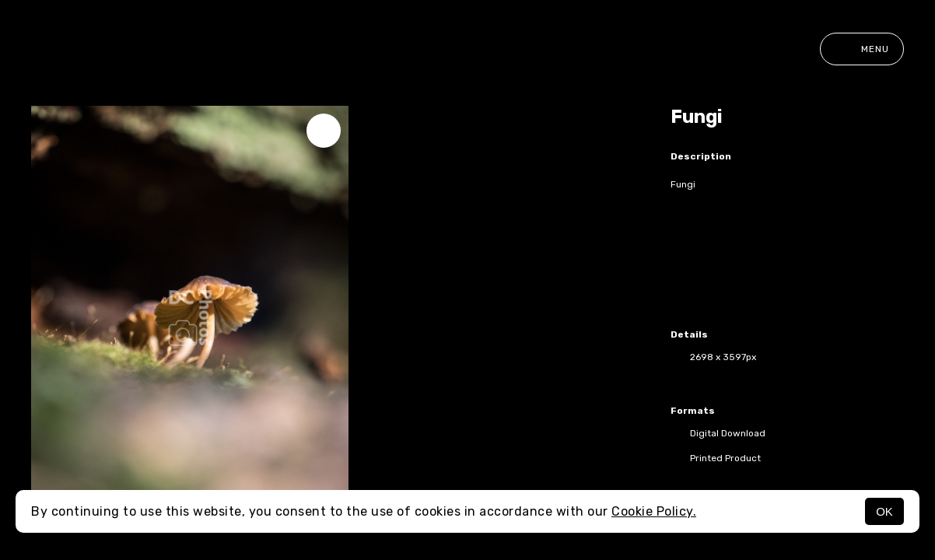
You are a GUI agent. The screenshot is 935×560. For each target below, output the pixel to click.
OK (884, 511)
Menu (862, 49)
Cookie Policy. (654, 511)
